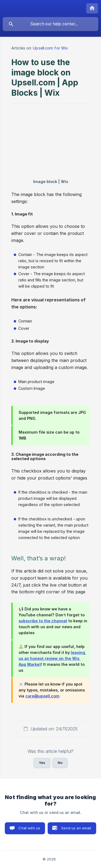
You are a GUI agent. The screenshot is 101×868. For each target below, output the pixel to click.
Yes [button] (42, 763)
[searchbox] (50, 24)
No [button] (60, 763)
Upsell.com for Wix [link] (50, 48)
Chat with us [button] (29, 828)
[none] (92, 8)
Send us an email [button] (76, 828)
